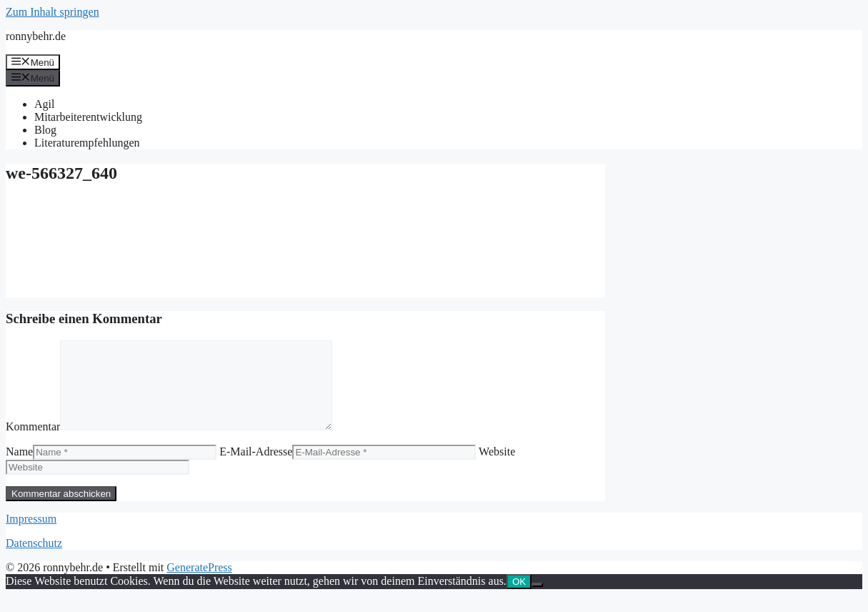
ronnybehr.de (36, 36)
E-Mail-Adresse (256, 469)
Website (497, 469)
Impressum (31, 536)
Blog (45, 130)
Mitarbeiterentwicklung (88, 117)
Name (19, 469)
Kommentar (33, 444)
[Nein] (537, 602)
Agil (44, 104)
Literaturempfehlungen (87, 143)
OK (519, 599)
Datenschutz (34, 560)
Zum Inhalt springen (53, 12)
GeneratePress (199, 584)
